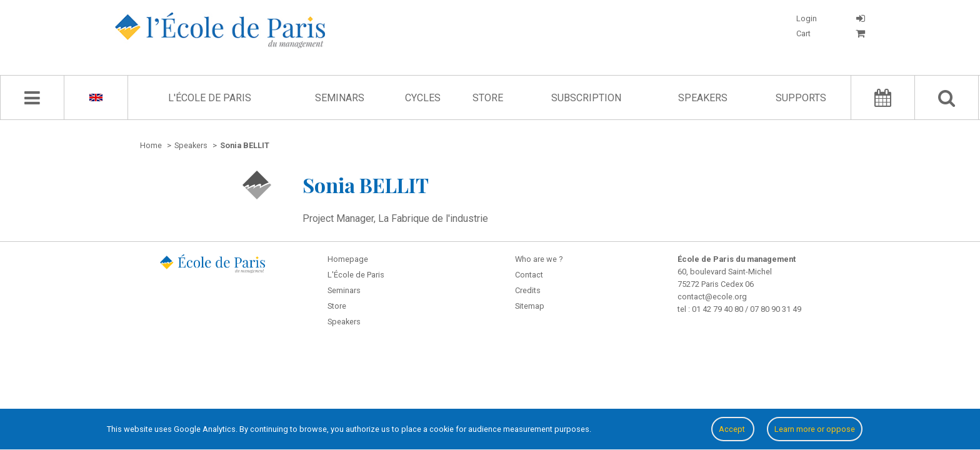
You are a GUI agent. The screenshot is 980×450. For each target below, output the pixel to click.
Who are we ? (539, 259)
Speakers (703, 98)
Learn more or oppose (815, 429)
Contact (529, 275)
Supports (801, 98)
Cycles (423, 98)
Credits (528, 290)
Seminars (340, 98)
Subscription (586, 98)
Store (488, 98)
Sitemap (530, 306)
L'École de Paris (210, 98)
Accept (733, 429)
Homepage (348, 259)
